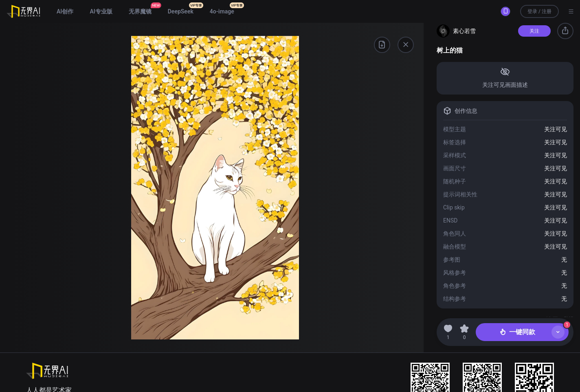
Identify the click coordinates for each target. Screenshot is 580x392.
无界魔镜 (140, 11)
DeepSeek (181, 11)
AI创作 (65, 11)
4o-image (222, 11)
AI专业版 (101, 11)
